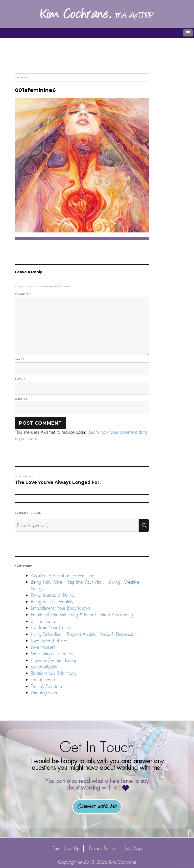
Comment (23, 294)
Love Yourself (43, 647)
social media (43, 680)
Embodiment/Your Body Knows (61, 608)
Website (21, 399)
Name (20, 359)
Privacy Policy (102, 848)
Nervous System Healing (54, 660)
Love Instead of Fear (50, 641)
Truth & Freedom (46, 686)
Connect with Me (97, 807)
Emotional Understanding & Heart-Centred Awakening (82, 615)
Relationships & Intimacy (54, 673)
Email (20, 379)
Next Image (21, 77)
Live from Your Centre (51, 628)
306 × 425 (42, 239)
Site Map (133, 848)
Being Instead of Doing (53, 595)
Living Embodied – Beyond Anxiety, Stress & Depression (84, 634)
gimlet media (43, 621)
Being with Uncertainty (52, 602)
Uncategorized (45, 693)
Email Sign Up (66, 848)
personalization (45, 667)
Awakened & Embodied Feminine (63, 576)
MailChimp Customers (52, 654)
